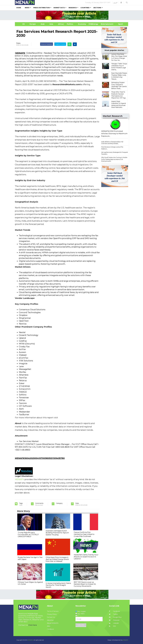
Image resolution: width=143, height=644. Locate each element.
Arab (43, 24)
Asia (51, 24)
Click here (33, 625)
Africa (60, 24)
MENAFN (20, 53)
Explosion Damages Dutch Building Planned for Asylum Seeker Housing (57, 533)
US (21, 24)
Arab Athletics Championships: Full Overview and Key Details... (112, 143)
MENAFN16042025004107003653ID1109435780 (40, 458)
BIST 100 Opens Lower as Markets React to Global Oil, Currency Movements (85, 584)
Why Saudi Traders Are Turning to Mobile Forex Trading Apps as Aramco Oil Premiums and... (114, 159)
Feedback (50, 629)
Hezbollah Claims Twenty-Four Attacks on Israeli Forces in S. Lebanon (86, 557)
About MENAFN (53, 623)
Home (19, 8)
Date (18, 43)
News (27, 8)
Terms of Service (53, 611)
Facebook (114, 611)
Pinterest (114, 620)
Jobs (49, 626)
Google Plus (115, 617)
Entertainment (104, 24)
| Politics (69, 24)
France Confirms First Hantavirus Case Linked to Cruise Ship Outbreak (84, 534)
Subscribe (81, 625)
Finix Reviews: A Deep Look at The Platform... (112, 148)
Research (73, 8)
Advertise (50, 620)
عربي (115, 2)
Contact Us (51, 617)
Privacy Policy (52, 614)
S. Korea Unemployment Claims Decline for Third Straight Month (58, 585)
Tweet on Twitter (60, 44)
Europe (33, 24)
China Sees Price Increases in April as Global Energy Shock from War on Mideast (57, 559)
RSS (112, 626)
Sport (119, 24)
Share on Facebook (47, 44)
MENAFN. (30, 640)
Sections (97, 8)
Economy (82, 24)
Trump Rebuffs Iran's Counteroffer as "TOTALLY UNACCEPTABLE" (28, 535)
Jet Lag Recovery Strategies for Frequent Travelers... (115, 153)
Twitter (113, 614)
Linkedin (114, 623)
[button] (121, 2)
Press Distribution (41, 8)
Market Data (59, 8)
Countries (85, 8)
